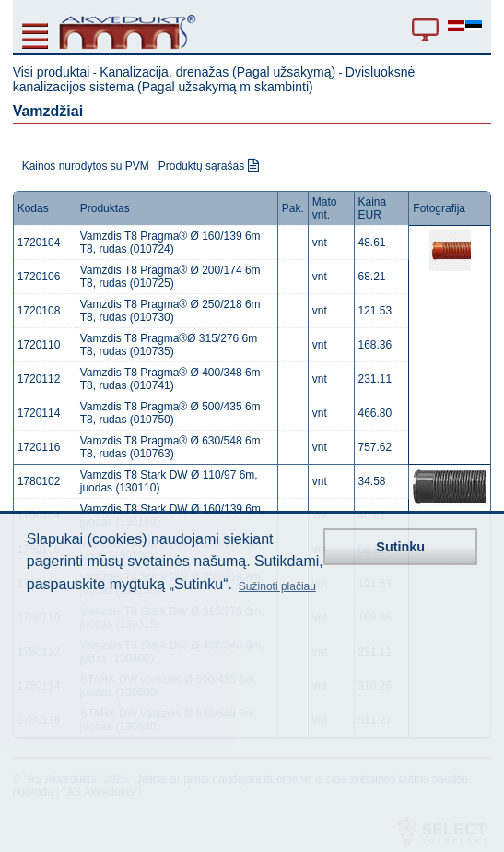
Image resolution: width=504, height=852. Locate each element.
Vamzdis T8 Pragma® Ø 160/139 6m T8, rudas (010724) (170, 243)
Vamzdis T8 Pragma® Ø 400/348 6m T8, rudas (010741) (170, 379)
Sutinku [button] (400, 547)
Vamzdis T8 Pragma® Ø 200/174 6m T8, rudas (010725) (170, 277)
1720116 (39, 447)
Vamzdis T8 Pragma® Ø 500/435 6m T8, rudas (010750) (170, 413)
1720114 (39, 413)
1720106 (39, 277)
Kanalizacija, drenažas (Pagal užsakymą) (217, 72)
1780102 (39, 481)
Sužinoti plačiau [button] (277, 586)
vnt (320, 243)
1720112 (39, 379)
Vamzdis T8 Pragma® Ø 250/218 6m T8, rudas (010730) (170, 311)
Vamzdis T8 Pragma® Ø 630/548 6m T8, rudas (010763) (170, 447)
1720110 (39, 345)
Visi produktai (52, 72)
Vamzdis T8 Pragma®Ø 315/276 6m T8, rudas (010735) (169, 345)
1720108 (39, 311)
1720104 (39, 243)
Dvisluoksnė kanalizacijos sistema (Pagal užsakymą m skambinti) (214, 79)
